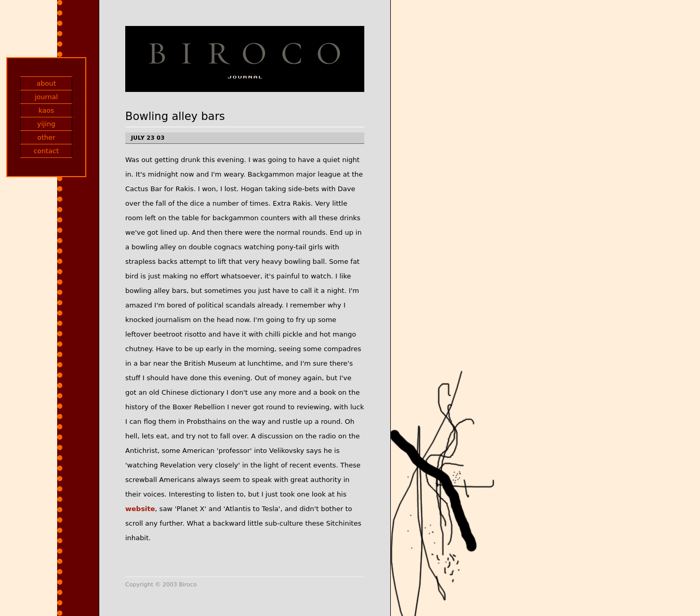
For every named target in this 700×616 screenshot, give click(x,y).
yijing (46, 124)
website (140, 509)
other (47, 137)
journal (47, 97)
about (46, 83)
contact (47, 151)
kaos (46, 110)
